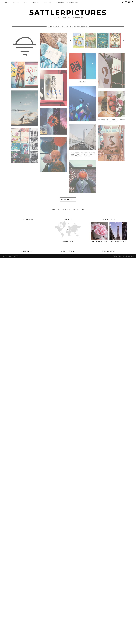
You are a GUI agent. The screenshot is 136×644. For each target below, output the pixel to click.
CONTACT (48, 2)
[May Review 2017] (99, 231)
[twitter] (123, 2)
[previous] (71, 40)
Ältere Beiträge (68, 199)
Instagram (68, 251)
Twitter (27, 251)
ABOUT (16, 2)
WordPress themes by (124, 256)
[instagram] (126, 2)
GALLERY (36, 2)
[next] (123, 40)
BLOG (26, 2)
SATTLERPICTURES (68, 13)
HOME (6, 2)
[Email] (129, 2)
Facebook (109, 251)
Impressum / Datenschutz (67, 2)
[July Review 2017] (118, 231)
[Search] (133, 2)
